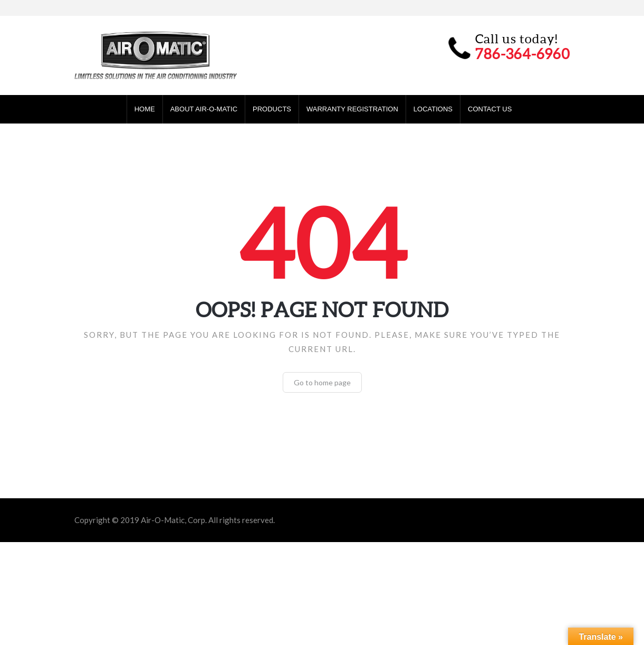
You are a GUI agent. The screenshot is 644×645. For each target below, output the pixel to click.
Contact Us (490, 109)
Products (272, 109)
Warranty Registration (352, 109)
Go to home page (322, 382)
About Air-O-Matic (204, 109)
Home (145, 109)
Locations (433, 109)
